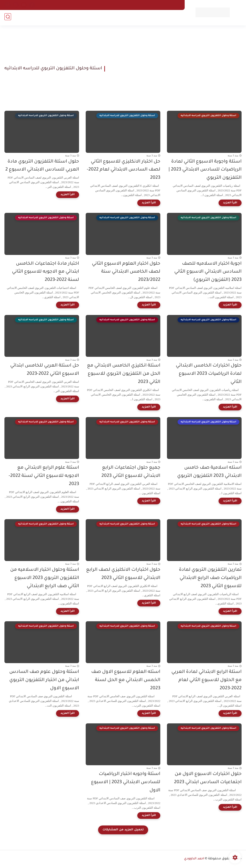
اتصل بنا (149, 5)
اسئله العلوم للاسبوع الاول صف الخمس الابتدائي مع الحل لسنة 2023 (126, 680)
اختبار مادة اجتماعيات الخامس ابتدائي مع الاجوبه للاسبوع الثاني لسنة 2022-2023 (46, 272)
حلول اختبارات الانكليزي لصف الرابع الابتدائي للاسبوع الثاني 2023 (123, 574)
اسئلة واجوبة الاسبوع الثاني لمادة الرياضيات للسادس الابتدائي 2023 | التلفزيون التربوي (205, 170)
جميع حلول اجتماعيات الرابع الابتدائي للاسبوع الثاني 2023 (131, 472)
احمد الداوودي (194, 859)
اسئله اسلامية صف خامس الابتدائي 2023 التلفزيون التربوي (209, 472)
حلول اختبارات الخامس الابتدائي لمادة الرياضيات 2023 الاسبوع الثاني (209, 374)
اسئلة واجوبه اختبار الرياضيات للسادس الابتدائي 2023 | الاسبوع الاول (126, 782)
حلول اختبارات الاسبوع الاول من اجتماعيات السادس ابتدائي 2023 (208, 778)
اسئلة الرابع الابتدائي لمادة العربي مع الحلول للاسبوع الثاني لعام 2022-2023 (206, 680)
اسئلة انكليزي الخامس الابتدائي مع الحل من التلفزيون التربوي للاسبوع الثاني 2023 (124, 374)
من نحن (103, 5)
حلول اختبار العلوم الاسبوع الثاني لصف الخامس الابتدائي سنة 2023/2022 (126, 272)
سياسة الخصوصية (126, 5)
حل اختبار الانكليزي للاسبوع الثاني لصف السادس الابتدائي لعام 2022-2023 (124, 170)
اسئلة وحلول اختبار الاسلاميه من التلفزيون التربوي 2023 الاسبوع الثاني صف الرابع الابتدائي (45, 578)
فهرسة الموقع (170, 5)
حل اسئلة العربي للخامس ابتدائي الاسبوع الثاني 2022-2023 (45, 370)
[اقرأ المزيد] (230, 203)
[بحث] (8, 18)
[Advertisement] (175, 69)
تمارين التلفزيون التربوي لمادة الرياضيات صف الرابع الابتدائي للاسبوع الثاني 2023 (210, 578)
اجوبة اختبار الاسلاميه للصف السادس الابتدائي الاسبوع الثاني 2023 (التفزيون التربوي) (208, 272)
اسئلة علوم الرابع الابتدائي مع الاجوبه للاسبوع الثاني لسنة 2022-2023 (44, 476)
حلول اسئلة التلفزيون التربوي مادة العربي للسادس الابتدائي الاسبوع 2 (42, 166)
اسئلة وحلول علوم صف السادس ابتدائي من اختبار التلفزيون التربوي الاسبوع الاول (44, 680)
